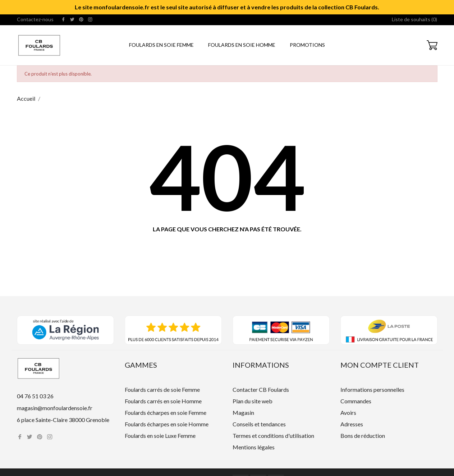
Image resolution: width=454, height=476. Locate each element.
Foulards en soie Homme (242, 45)
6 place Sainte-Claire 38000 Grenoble (63, 420)
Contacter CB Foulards (261, 389)
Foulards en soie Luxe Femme (160, 436)
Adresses (352, 424)
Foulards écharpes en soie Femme (166, 412)
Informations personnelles (372, 389)
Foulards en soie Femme (161, 45)
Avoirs (348, 412)
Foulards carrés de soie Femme (162, 389)
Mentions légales (254, 447)
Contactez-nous (35, 19)
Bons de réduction (363, 436)
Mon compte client (380, 365)
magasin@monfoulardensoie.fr (55, 408)
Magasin (243, 412)
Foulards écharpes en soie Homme (167, 424)
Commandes (356, 401)
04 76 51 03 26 (35, 396)
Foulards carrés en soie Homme (163, 401)
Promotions (307, 45)
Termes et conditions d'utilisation (273, 436)
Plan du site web (253, 401)
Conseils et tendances (259, 424)
